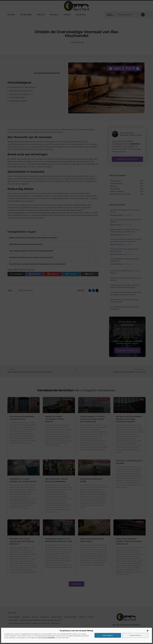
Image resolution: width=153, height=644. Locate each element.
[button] (148, 631)
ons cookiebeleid (49, 638)
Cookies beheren (135, 635)
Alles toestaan (108, 635)
